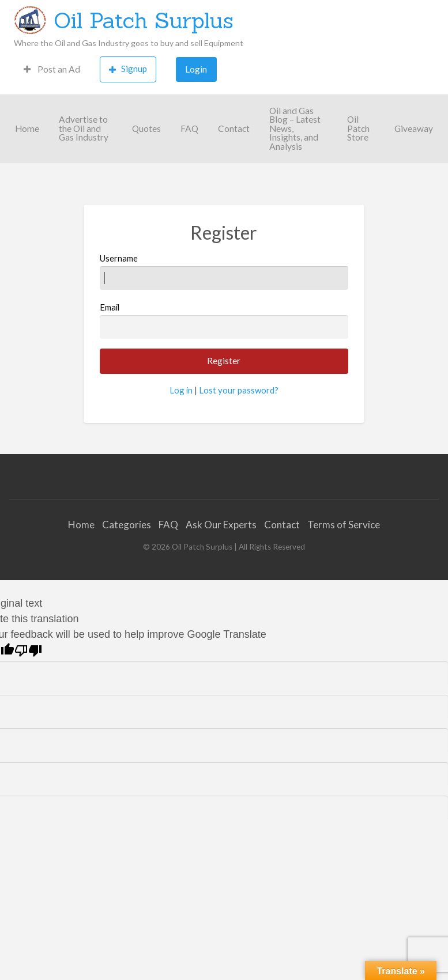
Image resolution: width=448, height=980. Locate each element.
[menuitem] (52, 69)
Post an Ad (52, 69)
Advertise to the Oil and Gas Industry (84, 128)
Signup (128, 69)
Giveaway (414, 128)
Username (224, 271)
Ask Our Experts (221, 525)
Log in (181, 390)
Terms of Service (344, 525)
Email (224, 320)
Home (27, 128)
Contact (234, 128)
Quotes (146, 128)
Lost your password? (239, 390)
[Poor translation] (28, 651)
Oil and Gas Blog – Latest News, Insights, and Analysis (295, 128)
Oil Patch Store (358, 128)
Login (196, 69)
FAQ (189, 128)
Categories (127, 525)
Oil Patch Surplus (144, 20)
